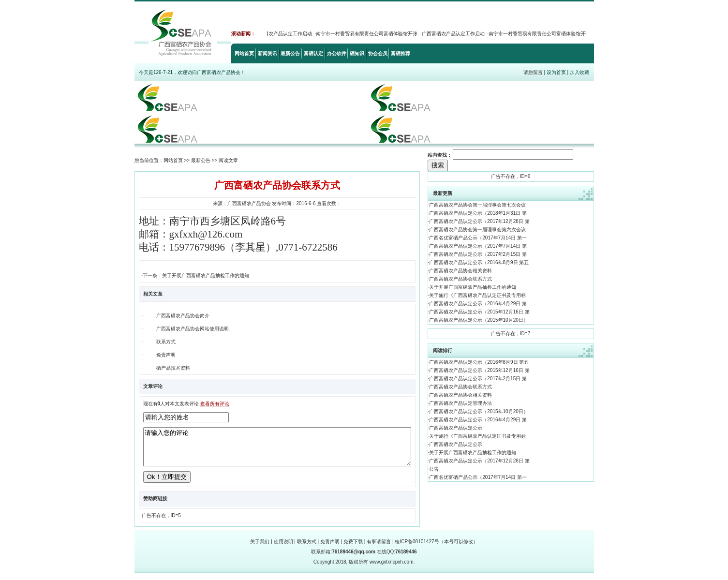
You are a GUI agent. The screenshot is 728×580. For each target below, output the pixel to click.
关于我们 (260, 549)
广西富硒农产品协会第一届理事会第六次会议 (477, 230)
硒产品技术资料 (173, 368)
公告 (434, 469)
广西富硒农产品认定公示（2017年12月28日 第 (479, 221)
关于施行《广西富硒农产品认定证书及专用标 (477, 295)
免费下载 (353, 549)
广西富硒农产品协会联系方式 (461, 279)
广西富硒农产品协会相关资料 (461, 271)
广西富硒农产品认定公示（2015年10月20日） (479, 320)
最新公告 (290, 53)
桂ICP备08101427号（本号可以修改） (436, 549)
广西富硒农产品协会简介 (183, 316)
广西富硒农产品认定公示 (456, 428)
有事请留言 (379, 549)
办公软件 (337, 53)
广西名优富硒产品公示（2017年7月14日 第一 (478, 238)
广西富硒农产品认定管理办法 (461, 403)
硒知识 (357, 53)
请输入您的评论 (277, 450)
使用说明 (283, 549)
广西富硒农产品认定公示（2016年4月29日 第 (478, 304)
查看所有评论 (215, 404)
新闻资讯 (267, 53)
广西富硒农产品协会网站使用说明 (193, 329)
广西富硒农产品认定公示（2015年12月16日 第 (479, 312)
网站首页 (244, 53)
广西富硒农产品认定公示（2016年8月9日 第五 (479, 262)
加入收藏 (579, 72)
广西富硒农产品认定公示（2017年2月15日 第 (478, 254)
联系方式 (166, 342)
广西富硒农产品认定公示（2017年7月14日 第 (478, 246)
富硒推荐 (401, 53)
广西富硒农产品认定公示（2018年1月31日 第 (478, 213)
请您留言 (533, 72)
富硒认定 (313, 53)
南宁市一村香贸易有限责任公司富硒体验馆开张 (369, 34)
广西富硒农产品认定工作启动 (283, 34)
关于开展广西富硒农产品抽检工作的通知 (473, 287)
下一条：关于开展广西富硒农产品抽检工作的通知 (196, 275)
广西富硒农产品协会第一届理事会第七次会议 (477, 205)
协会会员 (378, 53)
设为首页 (556, 72)
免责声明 (166, 355)
